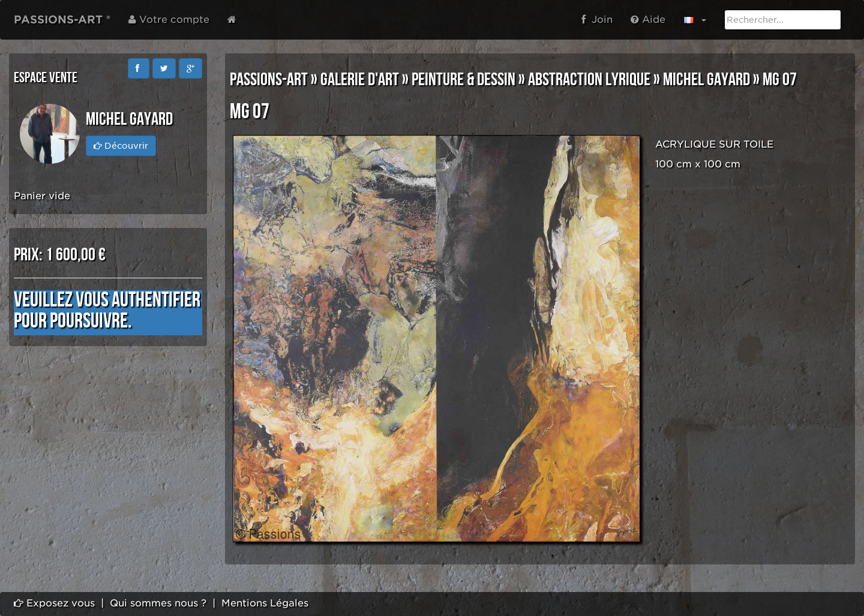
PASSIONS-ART (269, 80)
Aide (648, 19)
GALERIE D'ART (360, 80)
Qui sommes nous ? (158, 603)
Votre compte (169, 19)
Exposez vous (54, 603)
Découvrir (121, 146)
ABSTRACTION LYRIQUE (589, 80)
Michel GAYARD (706, 80)
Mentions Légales (265, 603)
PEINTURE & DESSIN (463, 80)
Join (597, 19)
